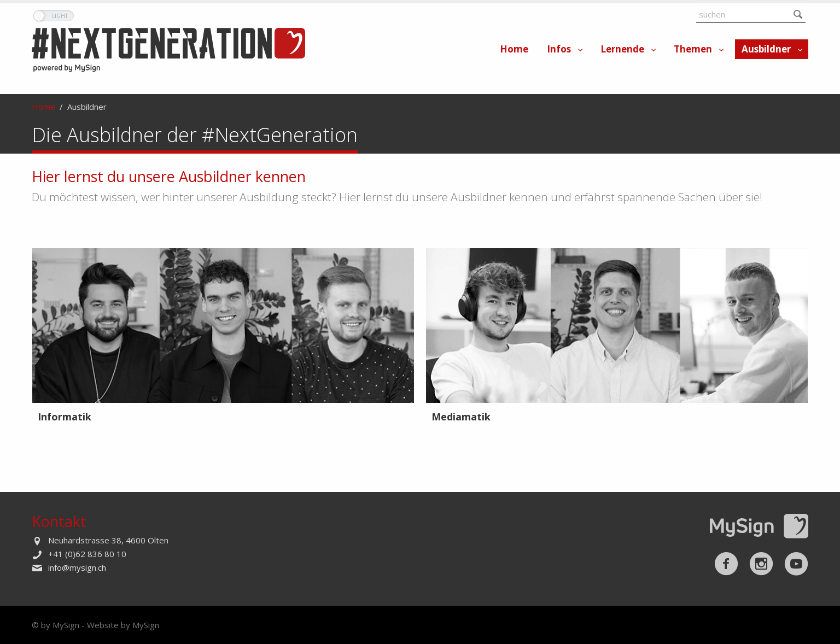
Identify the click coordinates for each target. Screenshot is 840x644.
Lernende (622, 49)
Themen (693, 49)
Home (514, 49)
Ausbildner (766, 49)
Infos (559, 49)
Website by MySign (123, 625)
